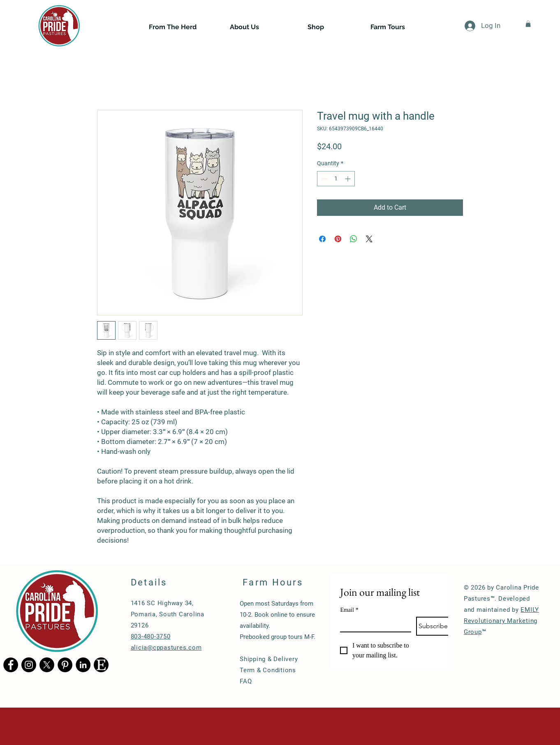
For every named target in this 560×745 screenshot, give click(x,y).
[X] (47, 665)
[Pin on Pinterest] (338, 239)
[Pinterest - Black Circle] (65, 665)
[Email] (373, 624)
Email (349, 610)
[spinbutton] (336, 179)
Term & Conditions (268, 670)
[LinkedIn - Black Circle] (83, 665)
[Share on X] (369, 239)
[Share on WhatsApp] (354, 239)
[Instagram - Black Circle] (29, 665)
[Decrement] (323, 179)
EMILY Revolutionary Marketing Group (501, 621)
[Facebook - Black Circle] (11, 665)
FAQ (246, 681)
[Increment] (348, 179)
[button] (528, 24)
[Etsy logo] (101, 665)
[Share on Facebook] (322, 239)
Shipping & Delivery (269, 659)
